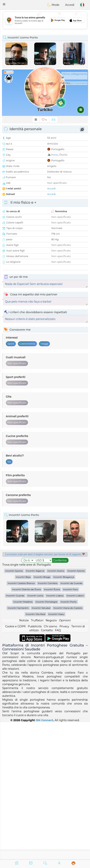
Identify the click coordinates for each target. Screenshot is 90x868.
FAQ (58, 767)
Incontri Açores (14, 708)
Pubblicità (35, 764)
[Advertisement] (45, 20)
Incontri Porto (69, 739)
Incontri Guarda (15, 733)
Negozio (51, 758)
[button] (4, 4)
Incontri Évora (52, 726)
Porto (55, 155)
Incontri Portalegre (47, 739)
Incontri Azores (76, 708)
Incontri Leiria (35, 733)
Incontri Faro (71, 726)
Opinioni (65, 758)
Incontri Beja (23, 714)
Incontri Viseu (56, 751)
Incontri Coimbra (48, 720)
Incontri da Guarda (71, 720)
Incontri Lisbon (75, 733)
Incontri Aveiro (56, 708)
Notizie (24, 758)
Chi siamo (50, 764)
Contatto (47, 767)
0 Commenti (80, 83)
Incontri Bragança (64, 714)
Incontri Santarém (18, 745)
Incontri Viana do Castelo (68, 745)
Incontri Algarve (35, 708)
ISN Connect (44, 857)
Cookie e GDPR (15, 764)
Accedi (70, 5)
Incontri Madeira (23, 739)
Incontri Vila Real (36, 751)
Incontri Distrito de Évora (27, 726)
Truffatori (37, 758)
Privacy (64, 764)
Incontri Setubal (41, 745)
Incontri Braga (42, 714)
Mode (53, 5)
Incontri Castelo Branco (21, 720)
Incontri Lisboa (55, 733)
